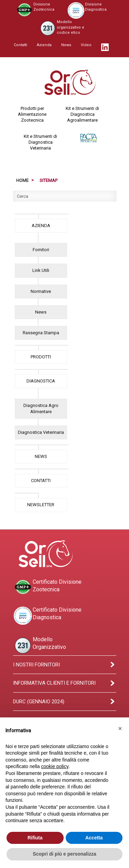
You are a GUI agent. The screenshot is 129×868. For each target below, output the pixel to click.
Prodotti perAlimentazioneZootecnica (32, 114)
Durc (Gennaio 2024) (39, 702)
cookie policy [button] (55, 766)
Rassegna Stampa (41, 333)
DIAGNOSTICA (41, 381)
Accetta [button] (94, 838)
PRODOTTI (41, 357)
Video (86, 45)
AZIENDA (41, 226)
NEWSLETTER (41, 505)
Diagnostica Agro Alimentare (41, 409)
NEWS (41, 456)
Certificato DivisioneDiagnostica (47, 616)
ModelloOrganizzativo (40, 646)
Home (22, 180)
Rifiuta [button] (35, 838)
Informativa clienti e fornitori (54, 683)
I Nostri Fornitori (36, 665)
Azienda (44, 45)
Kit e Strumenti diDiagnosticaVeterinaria (40, 142)
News (66, 45)
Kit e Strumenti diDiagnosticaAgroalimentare (82, 114)
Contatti (20, 45)
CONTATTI (41, 481)
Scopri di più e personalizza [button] (64, 854)
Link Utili (41, 270)
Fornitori (41, 250)
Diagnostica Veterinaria (41, 432)
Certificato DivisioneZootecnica (47, 587)
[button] (120, 728)
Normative (41, 291)
